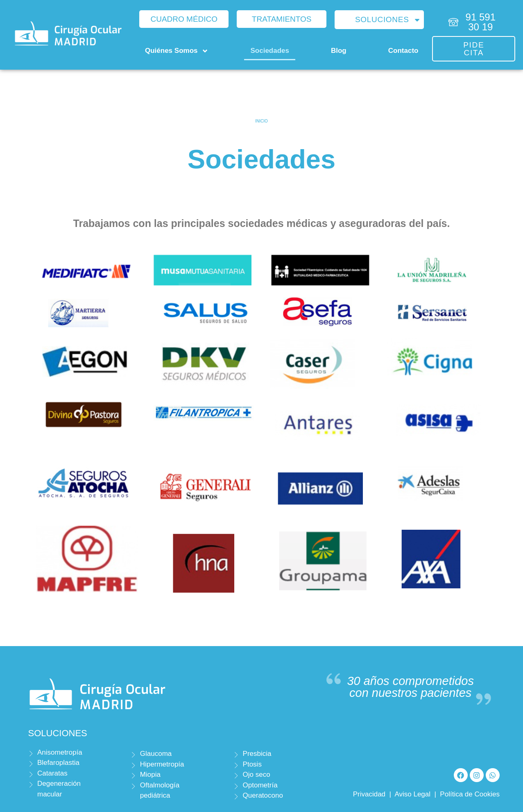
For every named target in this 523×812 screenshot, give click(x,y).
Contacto (403, 51)
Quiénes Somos (177, 51)
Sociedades (270, 51)
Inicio (261, 121)
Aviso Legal (412, 794)
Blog (339, 51)
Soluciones (388, 20)
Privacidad (369, 794)
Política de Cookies (470, 794)
